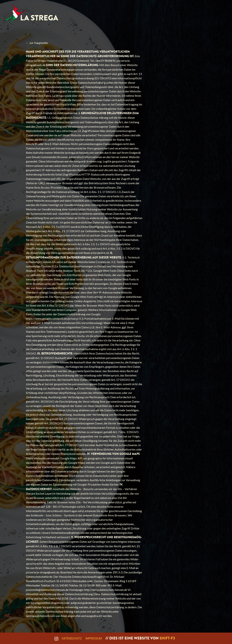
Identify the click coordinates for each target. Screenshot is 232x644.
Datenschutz (72, 638)
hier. (117, 484)
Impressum (94, 638)
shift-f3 (167, 638)
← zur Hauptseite (37, 43)
